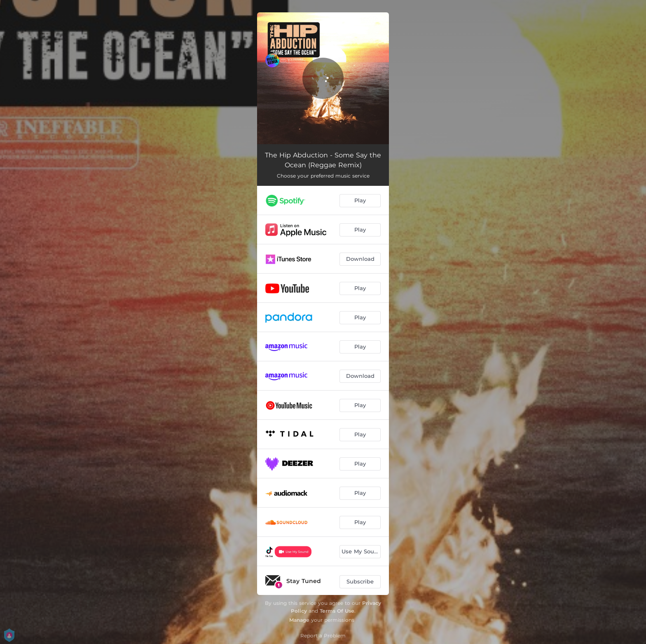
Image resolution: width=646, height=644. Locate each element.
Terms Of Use (337, 611)
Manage (299, 620)
